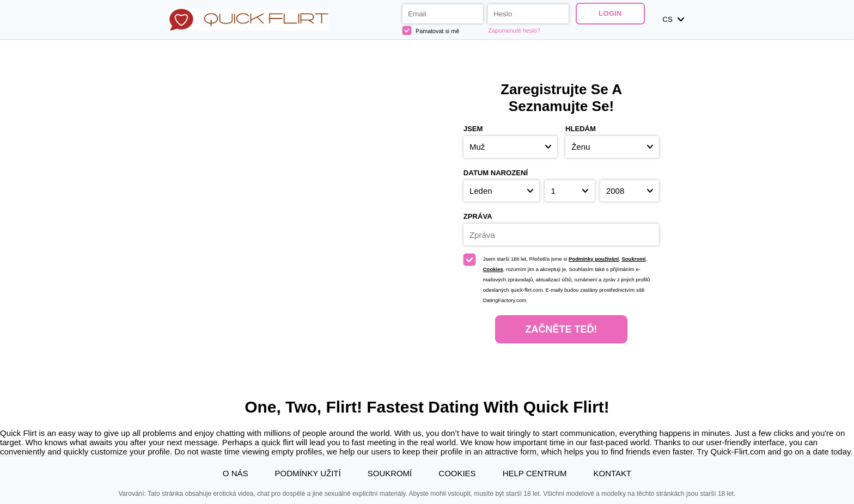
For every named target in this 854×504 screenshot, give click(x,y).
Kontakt (613, 473)
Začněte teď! (562, 329)
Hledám (581, 129)
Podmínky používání (594, 259)
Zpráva (478, 216)
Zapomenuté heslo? (514, 30)
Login (610, 13)
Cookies (493, 269)
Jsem (473, 129)
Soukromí (633, 259)
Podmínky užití (308, 473)
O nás (236, 473)
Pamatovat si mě (431, 30)
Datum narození (496, 173)
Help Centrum (535, 473)
